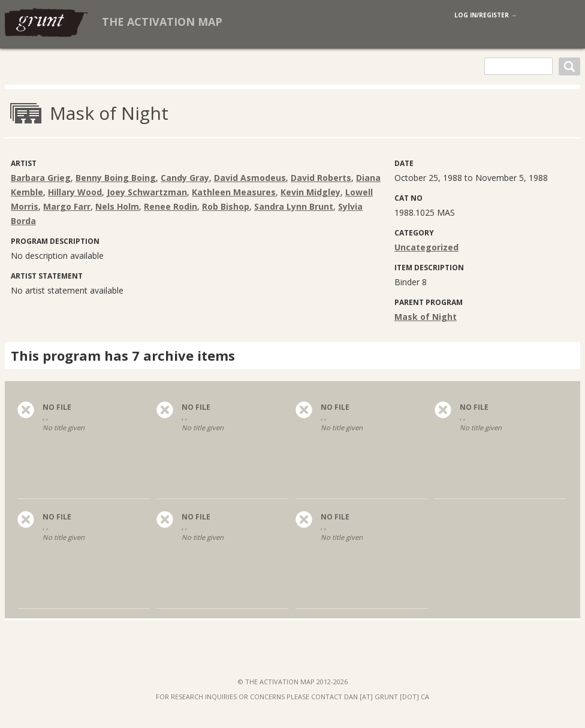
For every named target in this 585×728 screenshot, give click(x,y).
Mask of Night (426, 317)
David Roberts (321, 178)
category (414, 233)
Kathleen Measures (234, 192)
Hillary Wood (75, 192)
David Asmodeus (250, 178)
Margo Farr (67, 206)
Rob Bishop (226, 206)
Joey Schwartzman (147, 192)
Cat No (408, 198)
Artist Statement (47, 276)
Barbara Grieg (41, 178)
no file (57, 407)
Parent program (429, 302)
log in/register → (486, 15)
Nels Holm (117, 206)
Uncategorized (426, 247)
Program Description (55, 241)
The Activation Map (162, 22)
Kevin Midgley (310, 192)
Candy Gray (185, 178)
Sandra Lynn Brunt (294, 206)
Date (404, 163)
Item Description (429, 268)
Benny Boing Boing (116, 178)
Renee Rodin (171, 206)
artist (24, 163)
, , (83, 431)
